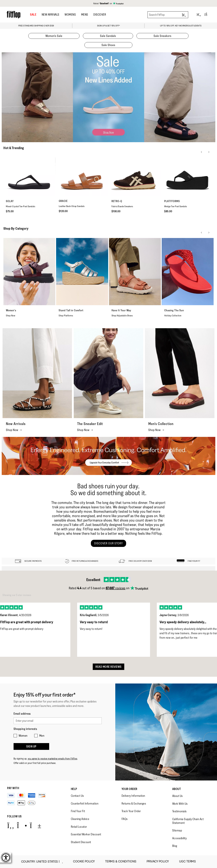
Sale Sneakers (162, 36)
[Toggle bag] (207, 15)
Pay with (13, 788)
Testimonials (179, 811)
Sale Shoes (108, 45)
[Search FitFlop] (168, 15)
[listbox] (108, 627)
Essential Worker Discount (86, 834)
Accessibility (180, 838)
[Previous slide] (201, 152)
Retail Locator (79, 827)
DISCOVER (100, 15)
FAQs (125, 819)
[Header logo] (14, 15)
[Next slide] (209, 152)
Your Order (129, 789)
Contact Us (77, 796)
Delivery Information (133, 796)
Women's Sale (54, 36)
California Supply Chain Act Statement (188, 821)
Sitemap (177, 830)
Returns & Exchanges (134, 804)
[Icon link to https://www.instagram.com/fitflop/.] (22, 826)
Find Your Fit (78, 811)
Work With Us (180, 804)
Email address (22, 714)
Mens (85, 15)
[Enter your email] (58, 721)
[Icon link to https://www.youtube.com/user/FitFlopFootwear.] (36, 826)
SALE (33, 15)
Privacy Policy (158, 861)
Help (74, 789)
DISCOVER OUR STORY (108, 543)
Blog (175, 846)
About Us (177, 796)
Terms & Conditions (121, 861)
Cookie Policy (84, 861)
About (177, 789)
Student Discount (81, 842)
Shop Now (14, 430)
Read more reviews (108, 667)
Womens (70, 15)
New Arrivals (51, 15)
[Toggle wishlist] (199, 15)
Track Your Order (131, 811)
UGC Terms (188, 861)
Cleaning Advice (80, 819)
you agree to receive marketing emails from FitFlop (53, 759)
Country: (42, 862)
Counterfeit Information (85, 804)
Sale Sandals (108, 36)
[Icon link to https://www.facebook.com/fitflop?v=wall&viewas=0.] (11, 826)
